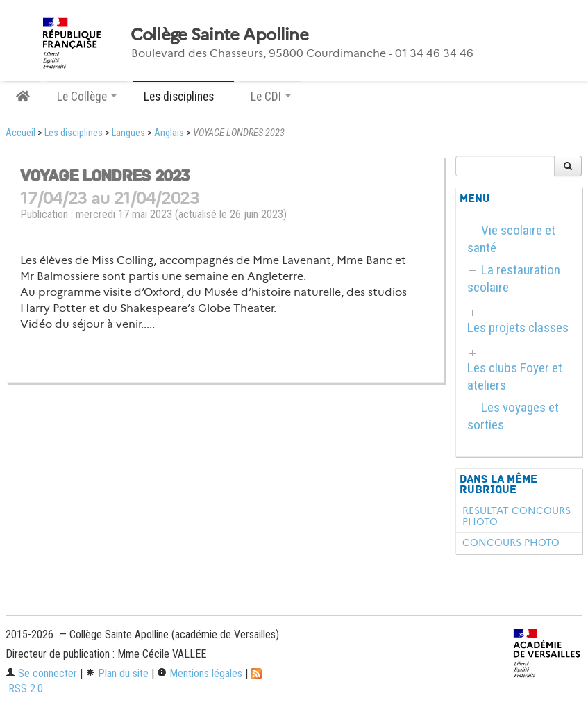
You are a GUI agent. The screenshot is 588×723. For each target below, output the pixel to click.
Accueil (20, 133)
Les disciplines (74, 133)
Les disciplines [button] (184, 97)
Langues (128, 133)
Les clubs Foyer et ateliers (515, 376)
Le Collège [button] (87, 97)
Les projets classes (518, 327)
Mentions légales (200, 673)
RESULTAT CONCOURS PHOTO (516, 516)
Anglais (169, 133)
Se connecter (41, 673)
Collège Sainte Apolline (219, 35)
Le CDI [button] (271, 97)
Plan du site (117, 673)
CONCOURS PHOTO (511, 542)
